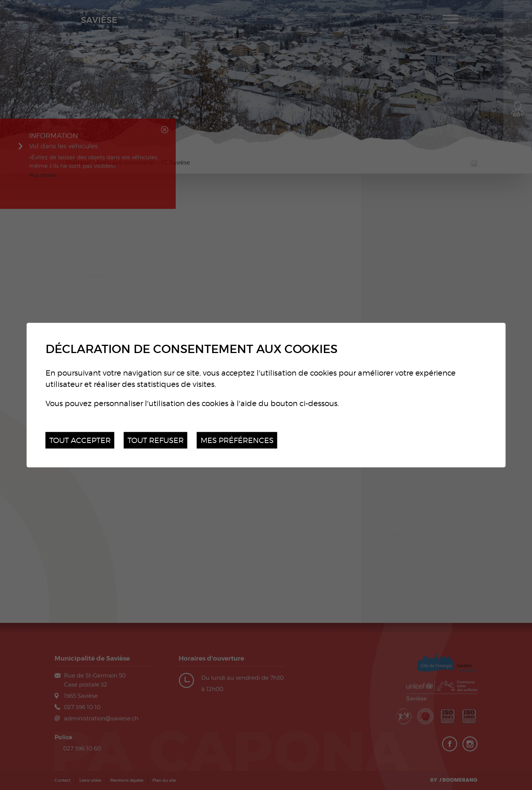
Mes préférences (237, 440)
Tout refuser (156, 440)
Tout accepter (80, 440)
